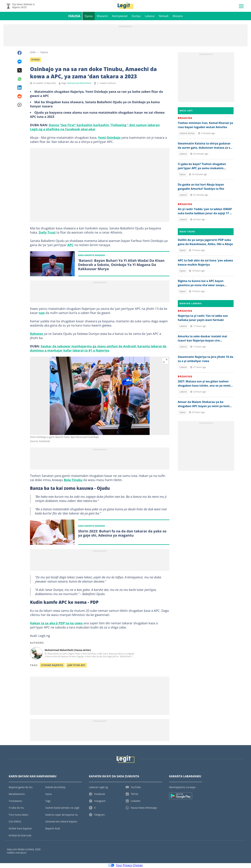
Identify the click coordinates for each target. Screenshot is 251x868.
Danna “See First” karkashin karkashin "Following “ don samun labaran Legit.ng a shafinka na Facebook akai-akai (95, 128)
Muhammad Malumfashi (79, 84)
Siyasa (89, 17)
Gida (33, 53)
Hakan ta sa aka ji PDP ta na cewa (56, 624)
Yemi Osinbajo (109, 138)
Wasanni (102, 17)
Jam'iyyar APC (77, 666)
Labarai (150, 17)
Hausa (74, 17)
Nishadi (163, 17)
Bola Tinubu (73, 481)
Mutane (178, 17)
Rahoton (37, 335)
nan (42, 314)
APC (71, 246)
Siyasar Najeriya (52, 666)
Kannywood (120, 17)
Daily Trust (47, 233)
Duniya (136, 17)
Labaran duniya (187, 134)
